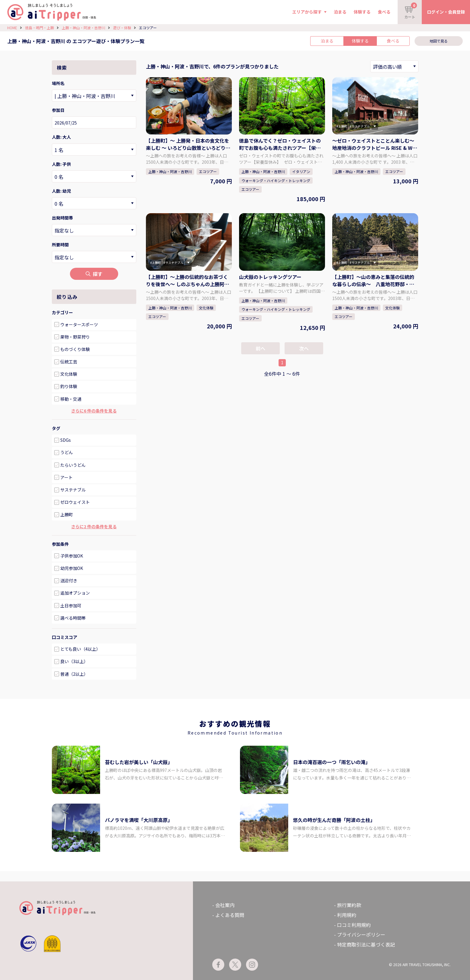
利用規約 (347, 915)
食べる (384, 12)
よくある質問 (230, 915)
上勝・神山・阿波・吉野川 (84, 28)
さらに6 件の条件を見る (94, 411)
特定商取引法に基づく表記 (366, 944)
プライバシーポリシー (361, 934)
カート (411, 11)
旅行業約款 (349, 905)
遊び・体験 (122, 28)
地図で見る (439, 41)
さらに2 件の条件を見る (94, 526)
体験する (362, 12)
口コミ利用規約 (354, 925)
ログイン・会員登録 (446, 12)
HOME (12, 28)
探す (94, 274)
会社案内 (225, 905)
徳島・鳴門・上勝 (39, 28)
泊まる (340, 12)
